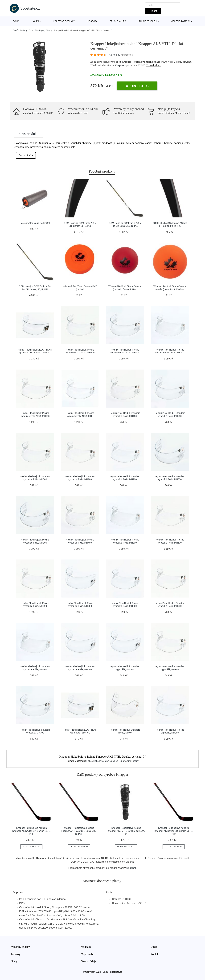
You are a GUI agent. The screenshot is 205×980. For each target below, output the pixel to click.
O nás (154, 947)
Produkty (23, 30)
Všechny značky (20, 947)
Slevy (14, 961)
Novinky (16, 954)
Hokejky (92, 21)
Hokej (35, 21)
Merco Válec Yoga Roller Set (35, 223)
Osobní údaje (88, 961)
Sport (31, 30)
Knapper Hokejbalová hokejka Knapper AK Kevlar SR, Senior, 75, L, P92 (173, 831)
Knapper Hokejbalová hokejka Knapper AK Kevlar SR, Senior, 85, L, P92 (31, 831)
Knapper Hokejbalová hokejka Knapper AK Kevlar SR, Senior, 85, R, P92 (79, 831)
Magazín (86, 947)
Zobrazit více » (154, 65)
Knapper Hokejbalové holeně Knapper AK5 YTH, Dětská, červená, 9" (126, 831)
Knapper (120, 65)
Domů (16, 21)
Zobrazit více (26, 155)
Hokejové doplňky (64, 21)
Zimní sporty (40, 30)
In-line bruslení (148, 21)
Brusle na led (118, 21)
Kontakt (155, 954)
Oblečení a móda (181, 21)
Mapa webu (88, 954)
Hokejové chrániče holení (106, 761)
